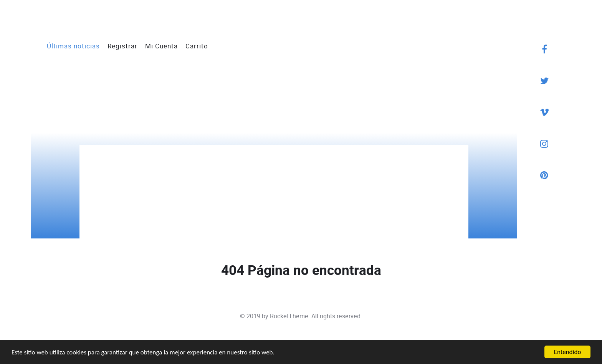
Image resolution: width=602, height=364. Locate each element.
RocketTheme (289, 316)
